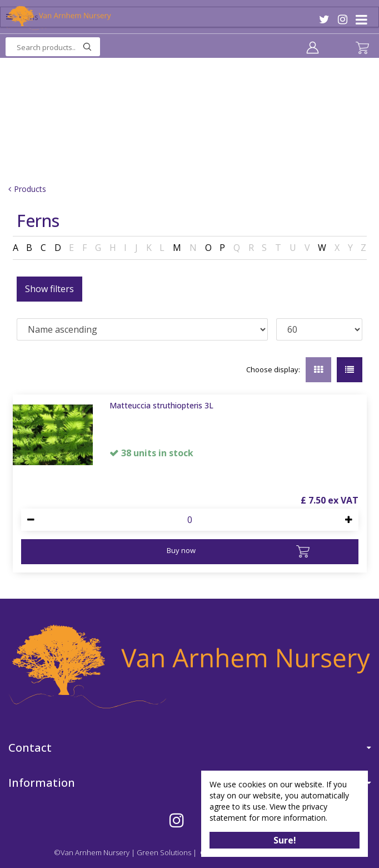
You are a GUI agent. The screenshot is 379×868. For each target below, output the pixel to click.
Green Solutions (164, 852)
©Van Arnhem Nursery (92, 852)
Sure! (285, 840)
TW (324, 19)
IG (343, 19)
